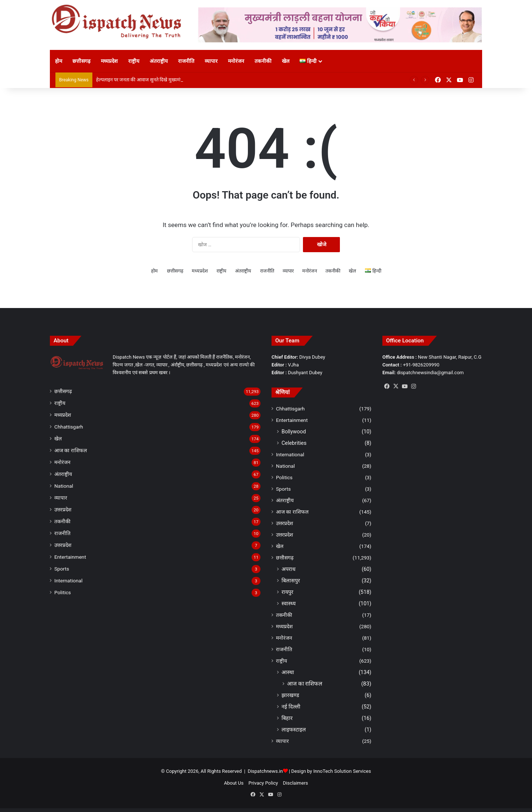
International (68, 581)
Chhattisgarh (69, 427)
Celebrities (294, 443)
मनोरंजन (236, 61)
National (64, 486)
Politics (63, 592)
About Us (234, 783)
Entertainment (70, 557)
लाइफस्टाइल (294, 730)
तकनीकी (263, 61)
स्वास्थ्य (289, 603)
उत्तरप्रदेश (63, 510)
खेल (286, 61)
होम (59, 61)
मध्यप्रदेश (109, 61)
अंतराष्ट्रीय (159, 61)
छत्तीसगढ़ (81, 61)
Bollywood (294, 432)
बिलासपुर (291, 581)
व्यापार (211, 61)
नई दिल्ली (291, 707)
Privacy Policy (263, 783)
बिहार (287, 718)
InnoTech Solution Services (342, 771)
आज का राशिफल (71, 450)
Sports (62, 569)
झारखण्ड (290, 695)
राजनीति (186, 61)
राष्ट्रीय (134, 61)
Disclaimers (296, 783)
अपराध (289, 569)
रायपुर (287, 592)
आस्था (288, 672)
